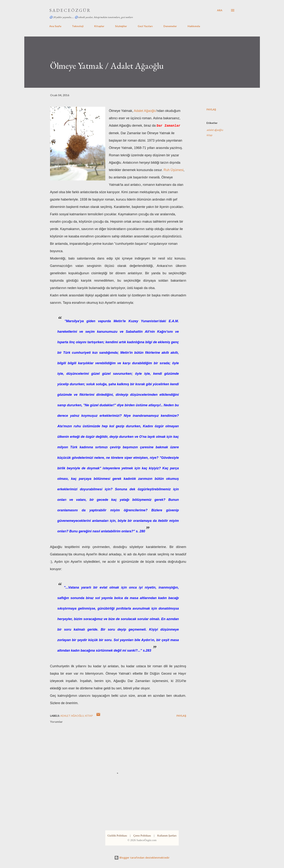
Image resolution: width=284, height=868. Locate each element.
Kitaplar (99, 26)
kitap (209, 135)
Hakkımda (194, 26)
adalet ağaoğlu (215, 130)
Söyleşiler (121, 26)
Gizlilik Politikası (117, 836)
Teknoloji (78, 26)
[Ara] (220, 10)
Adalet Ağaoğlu (145, 111)
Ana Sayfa (55, 26)
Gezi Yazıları (145, 26)
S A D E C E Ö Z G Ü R (70, 10)
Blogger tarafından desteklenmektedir (142, 858)
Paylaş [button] (211, 109)
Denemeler (170, 26)
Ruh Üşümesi (174, 170)
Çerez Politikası (142, 836)
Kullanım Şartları (167, 836)
